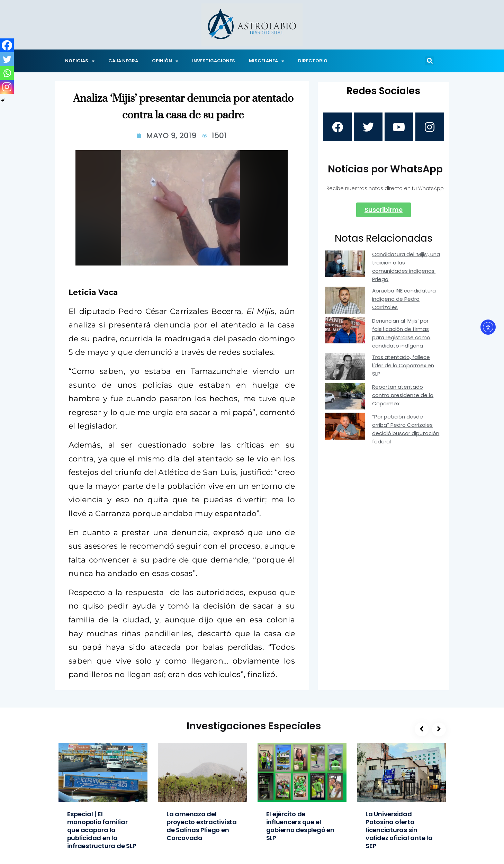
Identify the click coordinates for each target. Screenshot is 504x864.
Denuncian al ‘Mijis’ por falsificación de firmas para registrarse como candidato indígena (401, 335)
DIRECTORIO (313, 61)
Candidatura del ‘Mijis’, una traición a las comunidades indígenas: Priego (406, 268)
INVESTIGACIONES (214, 61)
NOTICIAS (80, 61)
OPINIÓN (165, 61)
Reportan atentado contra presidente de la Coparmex (403, 397)
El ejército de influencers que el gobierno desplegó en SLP (300, 826)
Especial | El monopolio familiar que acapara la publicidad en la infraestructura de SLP (102, 830)
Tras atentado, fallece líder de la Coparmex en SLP (403, 367)
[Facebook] (7, 45)
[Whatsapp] (7, 73)
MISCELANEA (267, 61)
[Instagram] (7, 87)
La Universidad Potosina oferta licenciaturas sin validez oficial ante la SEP (399, 830)
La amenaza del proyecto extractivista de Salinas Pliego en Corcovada (202, 826)
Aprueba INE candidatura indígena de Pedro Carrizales (404, 301)
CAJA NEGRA (123, 61)
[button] (430, 61)
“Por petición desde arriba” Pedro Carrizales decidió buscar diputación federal (406, 431)
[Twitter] (7, 59)
